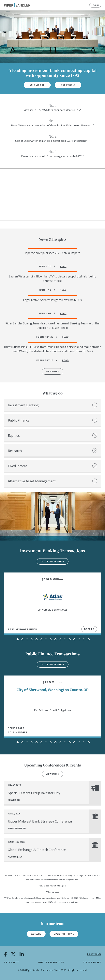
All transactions (53, 561)
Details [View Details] (89, 629)
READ (63, 266)
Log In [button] (95, 5)
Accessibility (92, 963)
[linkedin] (22, 955)
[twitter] (13, 955)
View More (52, 371)
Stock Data (12, 963)
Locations (94, 954)
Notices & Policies (51, 963)
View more (52, 774)
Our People (68, 85)
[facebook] (5, 955)
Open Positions (64, 934)
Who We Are (37, 85)
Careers (36, 934)
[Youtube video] (52, 194)
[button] (83, 5)
